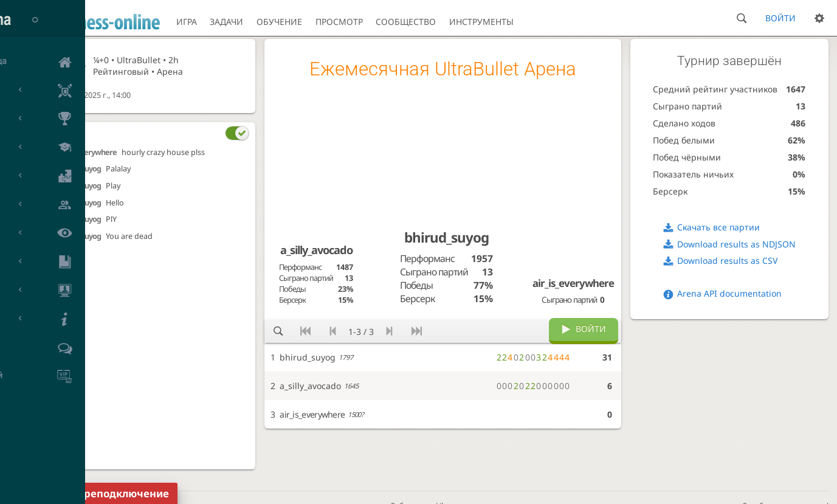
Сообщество (406, 22)
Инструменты (481, 22)
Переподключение (119, 493)
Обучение (279, 22)
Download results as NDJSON (736, 244)
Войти (780, 18)
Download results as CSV (727, 261)
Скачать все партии (718, 227)
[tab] (153, 133)
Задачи (226, 22)
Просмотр (339, 22)
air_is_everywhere (87, 152)
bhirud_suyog (79, 169)
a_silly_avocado (316, 250)
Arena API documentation (729, 293)
